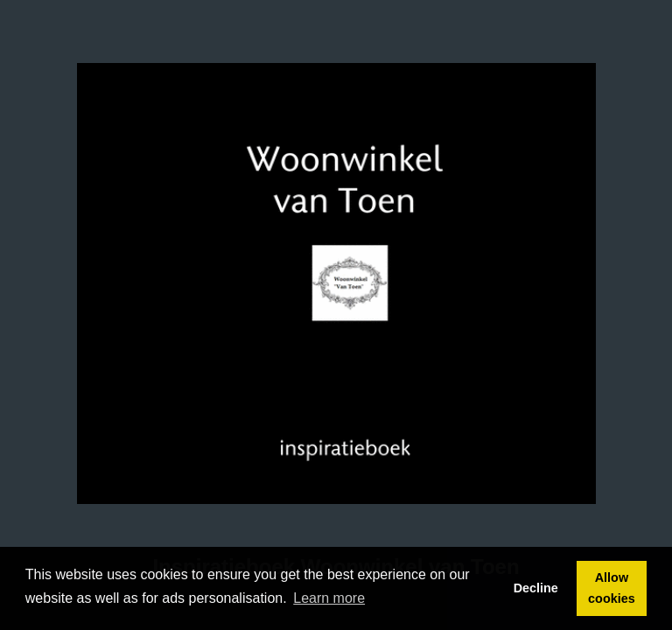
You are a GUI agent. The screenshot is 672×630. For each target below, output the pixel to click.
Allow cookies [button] (612, 588)
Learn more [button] (329, 598)
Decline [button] (536, 588)
